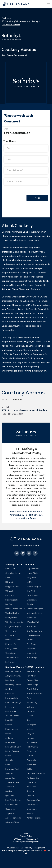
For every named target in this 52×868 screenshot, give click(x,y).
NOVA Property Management (26, 842)
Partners (6, 18)
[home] (15, 4)
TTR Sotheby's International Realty (20, 21)
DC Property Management (26, 839)
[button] (49, 4)
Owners (26, 833)
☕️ (26, 853)
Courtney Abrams (11, 25)
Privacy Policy (26, 836)
